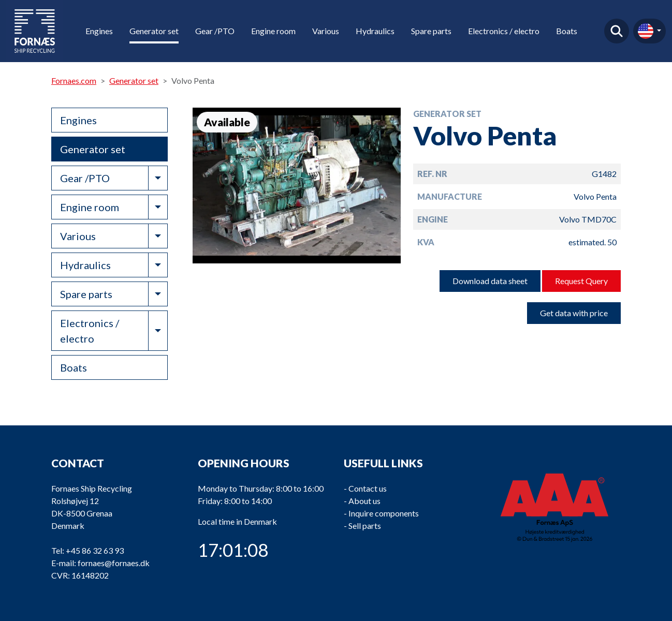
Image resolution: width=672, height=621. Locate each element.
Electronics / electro (504, 31)
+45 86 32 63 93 (95, 550)
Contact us (368, 488)
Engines (99, 31)
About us (364, 501)
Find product (617, 31)
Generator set (154, 31)
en (646, 31)
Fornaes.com (74, 80)
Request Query (581, 281)
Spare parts (431, 31)
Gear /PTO (215, 31)
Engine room (273, 31)
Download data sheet (490, 281)
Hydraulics (375, 31)
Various (326, 31)
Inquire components (384, 513)
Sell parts (365, 526)
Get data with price (574, 313)
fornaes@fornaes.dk (114, 563)
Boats (567, 31)
